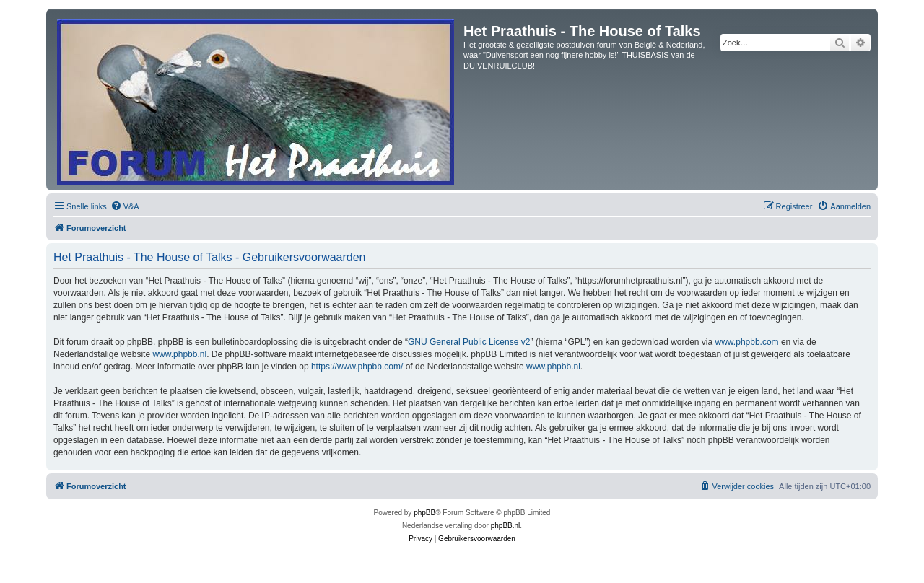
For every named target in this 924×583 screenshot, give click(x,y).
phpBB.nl (506, 526)
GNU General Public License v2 (469, 342)
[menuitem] (125, 206)
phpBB (424, 513)
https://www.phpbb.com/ (357, 367)
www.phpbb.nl (179, 354)
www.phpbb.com (747, 342)
